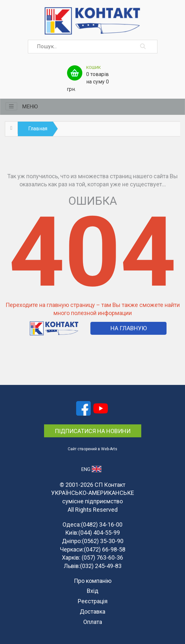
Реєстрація (93, 601)
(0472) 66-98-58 (105, 549)
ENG (91, 469)
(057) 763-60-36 (102, 557)
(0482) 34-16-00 (102, 524)
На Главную (129, 328)
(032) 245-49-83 (101, 566)
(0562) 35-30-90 (103, 541)
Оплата (93, 622)
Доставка (92, 611)
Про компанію (93, 581)
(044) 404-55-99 (99, 533)
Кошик (93, 67)
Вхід (93, 591)
